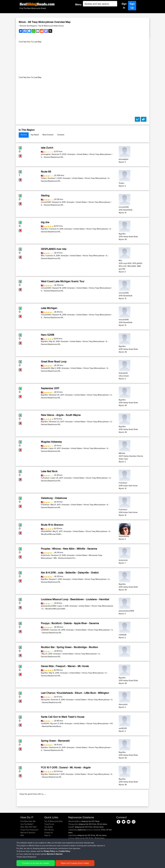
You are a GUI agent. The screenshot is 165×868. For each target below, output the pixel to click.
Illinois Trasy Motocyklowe (100, 154)
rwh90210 (45, 723)
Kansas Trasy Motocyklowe (98, 723)
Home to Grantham (93, 845)
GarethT (72, 842)
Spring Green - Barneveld (55, 741)
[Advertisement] (83, 60)
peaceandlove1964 (49, 606)
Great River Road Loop (54, 361)
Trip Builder (49, 842)
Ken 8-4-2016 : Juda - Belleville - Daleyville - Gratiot (70, 573)
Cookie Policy (63, 865)
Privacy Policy (52, 865)
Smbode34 (45, 368)
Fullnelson (45, 478)
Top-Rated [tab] (35, 135)
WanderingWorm (75, 836)
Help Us (47, 850)
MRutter (44, 448)
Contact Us (49, 848)
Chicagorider (73, 839)
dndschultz (45, 555)
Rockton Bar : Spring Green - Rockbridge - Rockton (69, 647)
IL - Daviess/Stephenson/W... (53, 157)
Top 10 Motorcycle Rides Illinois (51, 26)
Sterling (45, 195)
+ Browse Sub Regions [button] (28, 26)
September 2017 (50, 388)
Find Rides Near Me (28, 836)
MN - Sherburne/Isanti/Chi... (65, 558)
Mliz (43, 256)
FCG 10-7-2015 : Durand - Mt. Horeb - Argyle (66, 767)
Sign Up (132, 6)
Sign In (124, 6)
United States (82, 154)
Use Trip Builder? (27, 839)
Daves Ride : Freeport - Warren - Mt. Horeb (65, 666)
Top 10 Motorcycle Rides (54, 836)
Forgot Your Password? (29, 845)
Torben (44, 178)
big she (45, 222)
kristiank (72, 853)
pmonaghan (46, 154)
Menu (78, 4)
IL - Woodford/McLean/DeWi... (54, 609)
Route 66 (46, 172)
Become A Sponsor (28, 848)
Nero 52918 (48, 335)
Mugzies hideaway (51, 442)
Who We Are (49, 845)
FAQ (22, 850)
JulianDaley (73, 845)
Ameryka (71, 154)
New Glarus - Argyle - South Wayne (61, 415)
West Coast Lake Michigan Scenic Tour (63, 281)
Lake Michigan (49, 308)
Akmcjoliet (45, 700)
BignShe (44, 229)
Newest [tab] (24, 135)
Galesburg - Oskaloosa (54, 498)
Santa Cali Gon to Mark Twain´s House (63, 717)
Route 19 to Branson (52, 525)
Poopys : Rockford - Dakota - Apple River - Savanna (70, 623)
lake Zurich (47, 148)
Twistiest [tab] (61, 135)
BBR (93, 836)
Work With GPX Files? (29, 842)
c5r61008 (45, 630)
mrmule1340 (46, 202)
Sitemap (42, 865)
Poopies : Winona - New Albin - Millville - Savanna (69, 549)
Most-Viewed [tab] (48, 135)
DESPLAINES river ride (54, 249)
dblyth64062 (46, 531)
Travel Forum (49, 839)
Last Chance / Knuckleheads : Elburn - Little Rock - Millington (75, 693)
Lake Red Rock (49, 471)
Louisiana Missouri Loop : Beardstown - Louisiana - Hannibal (75, 599)
